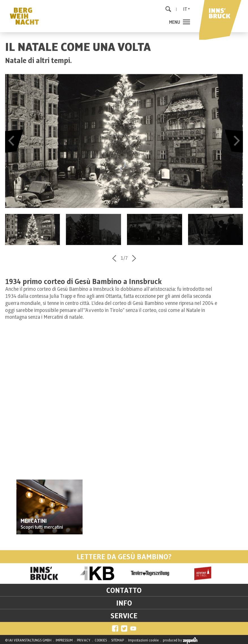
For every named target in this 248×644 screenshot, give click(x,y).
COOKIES (101, 640)
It (185, 9)
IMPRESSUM (64, 640)
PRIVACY (84, 640)
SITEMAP (117, 640)
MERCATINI (34, 521)
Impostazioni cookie (143, 640)
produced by (180, 641)
